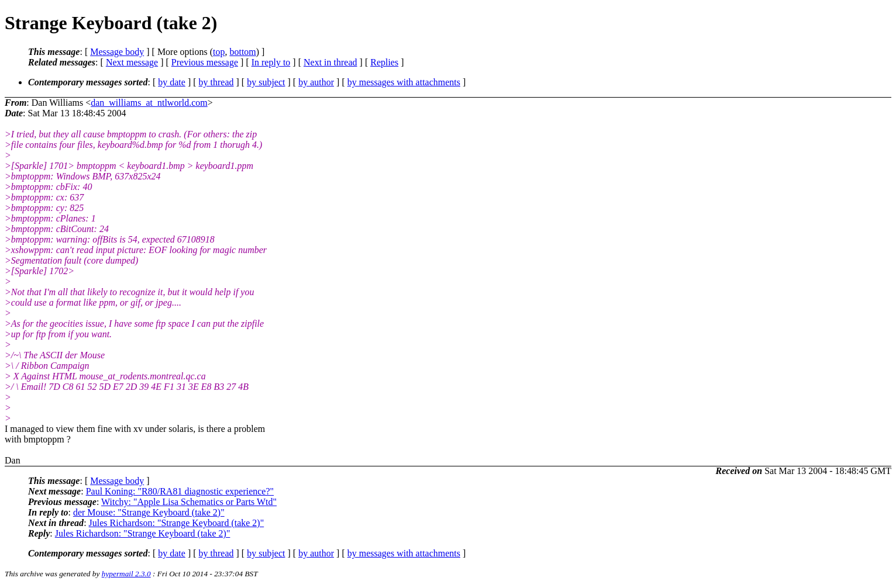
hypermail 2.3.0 (126, 574)
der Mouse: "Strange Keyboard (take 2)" (149, 512)
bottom (242, 52)
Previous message (205, 62)
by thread (216, 82)
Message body (117, 52)
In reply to (271, 62)
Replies (384, 62)
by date (172, 82)
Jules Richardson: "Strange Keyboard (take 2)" (177, 523)
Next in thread (330, 62)
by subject (266, 82)
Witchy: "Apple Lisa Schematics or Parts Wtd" (189, 502)
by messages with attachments (404, 82)
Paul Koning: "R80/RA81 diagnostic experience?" (180, 491)
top (219, 52)
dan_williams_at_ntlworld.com (149, 103)
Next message (132, 62)
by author (316, 82)
